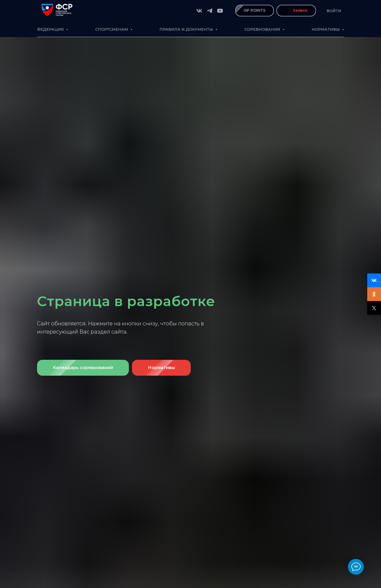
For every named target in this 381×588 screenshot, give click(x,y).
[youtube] (220, 11)
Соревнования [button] (263, 29)
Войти (334, 11)
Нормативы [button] (326, 29)
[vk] (199, 11)
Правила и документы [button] (187, 29)
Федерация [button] (51, 29)
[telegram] (210, 11)
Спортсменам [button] (112, 29)
